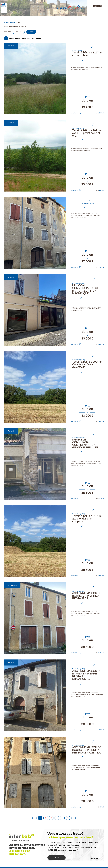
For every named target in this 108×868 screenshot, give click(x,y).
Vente (13, 22)
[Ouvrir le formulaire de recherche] (70, 8)
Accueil (6, 22)
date (33, 32)
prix (19, 32)
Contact (56, 859)
